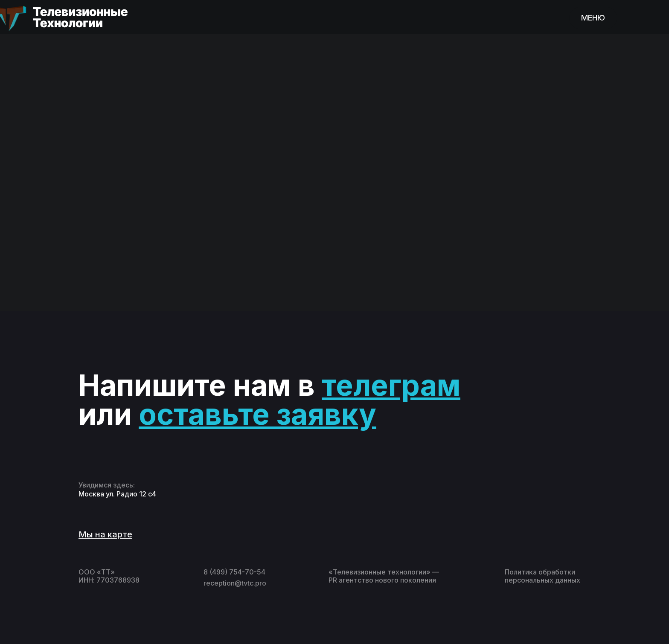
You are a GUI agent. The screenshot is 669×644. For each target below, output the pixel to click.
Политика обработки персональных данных (542, 576)
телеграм (391, 385)
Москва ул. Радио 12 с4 (117, 494)
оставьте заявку (257, 414)
